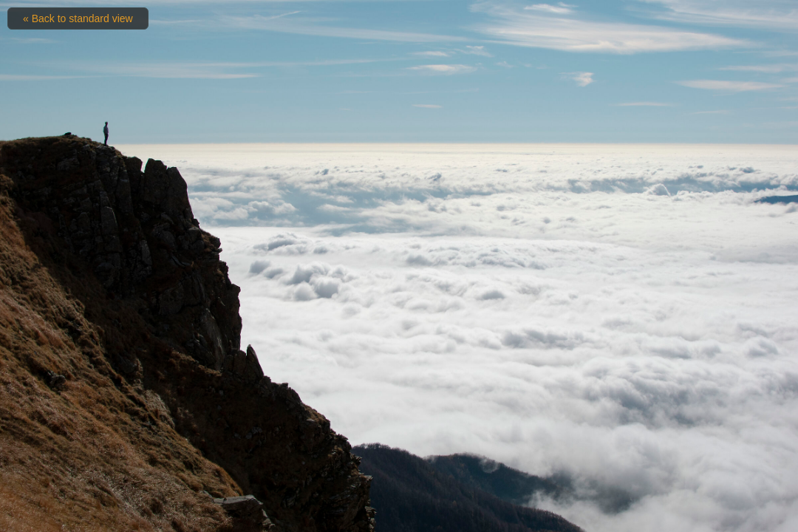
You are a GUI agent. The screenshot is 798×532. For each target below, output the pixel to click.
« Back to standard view (78, 18)
